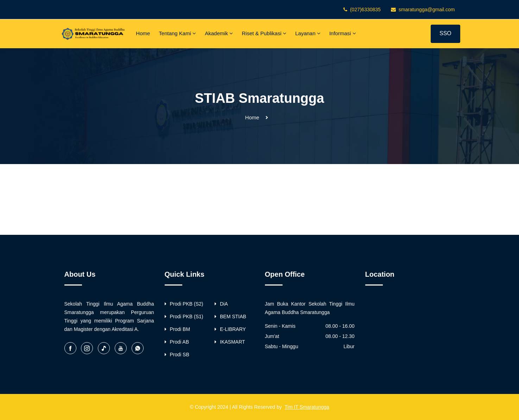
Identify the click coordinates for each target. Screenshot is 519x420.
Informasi (343, 33)
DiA (221, 304)
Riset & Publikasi (264, 33)
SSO (445, 33)
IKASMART (230, 342)
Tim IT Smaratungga (307, 407)
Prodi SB (177, 355)
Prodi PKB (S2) (184, 304)
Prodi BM (178, 329)
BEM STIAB (230, 316)
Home (143, 33)
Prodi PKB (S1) (184, 316)
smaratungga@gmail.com (427, 10)
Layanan (308, 33)
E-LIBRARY (230, 329)
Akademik (219, 33)
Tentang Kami (177, 33)
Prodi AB (177, 342)
